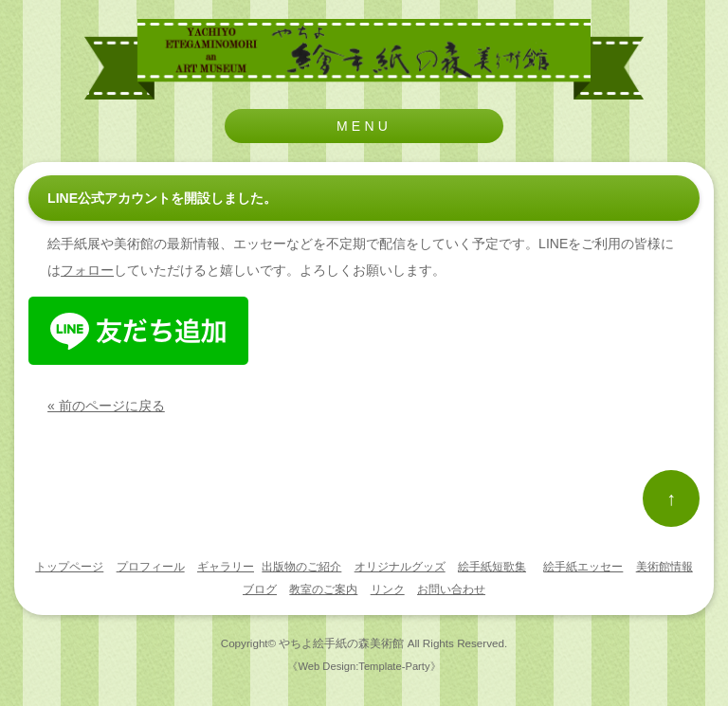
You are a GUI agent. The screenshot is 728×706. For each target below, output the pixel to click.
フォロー (87, 270)
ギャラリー (226, 567)
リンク (388, 589)
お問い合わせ (451, 589)
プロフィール (151, 567)
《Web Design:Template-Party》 (364, 666)
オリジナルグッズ (400, 567)
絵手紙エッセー (583, 567)
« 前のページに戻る (106, 406)
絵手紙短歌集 (492, 567)
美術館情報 (664, 567)
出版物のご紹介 (301, 567)
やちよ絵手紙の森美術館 (341, 643)
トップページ (69, 567)
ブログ (260, 589)
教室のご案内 (323, 589)
